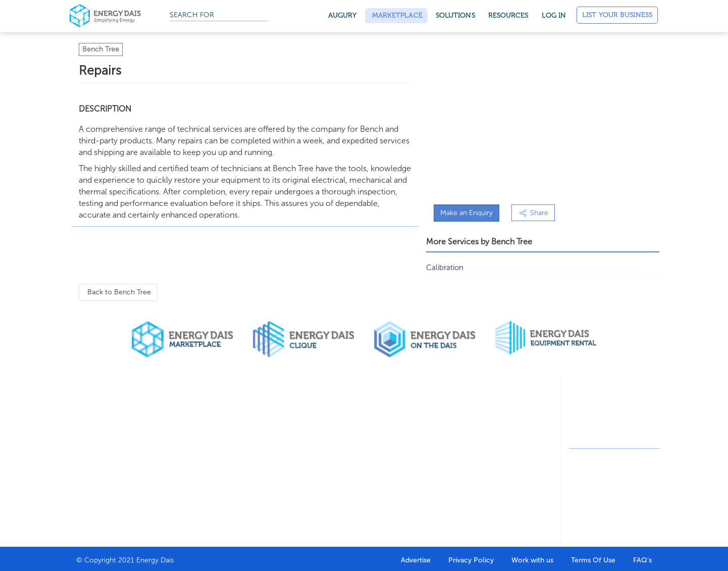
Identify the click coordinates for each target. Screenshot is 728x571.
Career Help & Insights (343, 473)
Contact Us (93, 490)
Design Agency (427, 424)
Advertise (416, 560)
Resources (508, 15)
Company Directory (270, 424)
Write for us (505, 438)
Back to (118, 292)
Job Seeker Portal (349, 424)
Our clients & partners (96, 444)
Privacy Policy (471, 560)
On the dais (423, 453)
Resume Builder (346, 438)
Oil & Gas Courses (349, 453)
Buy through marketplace (178, 429)
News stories (506, 453)
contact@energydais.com (623, 436)
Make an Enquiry (466, 213)
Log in (554, 15)
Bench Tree (101, 49)
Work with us (532, 560)
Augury (343, 15)
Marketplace (396, 15)
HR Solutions (260, 453)
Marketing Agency (432, 438)
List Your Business (617, 15)
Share (533, 213)
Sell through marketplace (177, 455)
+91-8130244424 (613, 418)
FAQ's (642, 560)
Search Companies (269, 438)
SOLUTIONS (455, 15)
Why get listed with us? (107, 470)
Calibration (445, 268)
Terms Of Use (593, 560)
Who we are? (96, 424)
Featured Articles (512, 424)
